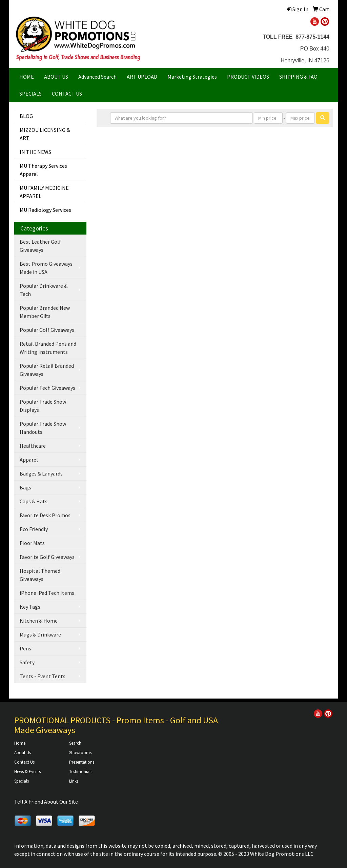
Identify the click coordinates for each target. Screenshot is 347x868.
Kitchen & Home (39, 621)
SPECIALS (30, 94)
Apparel (29, 460)
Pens (25, 648)
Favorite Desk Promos (45, 515)
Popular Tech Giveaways (47, 388)
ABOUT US (56, 77)
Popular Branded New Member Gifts (45, 312)
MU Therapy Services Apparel (43, 170)
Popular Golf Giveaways (47, 330)
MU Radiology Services (45, 210)
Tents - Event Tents (43, 676)
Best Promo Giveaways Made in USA (46, 268)
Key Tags (30, 607)
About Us (23, 753)
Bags (25, 487)
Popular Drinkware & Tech (44, 290)
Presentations (82, 762)
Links (74, 781)
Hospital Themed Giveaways (40, 575)
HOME (27, 77)
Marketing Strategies (192, 77)
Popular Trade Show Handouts (43, 428)
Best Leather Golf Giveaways (40, 246)
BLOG (26, 116)
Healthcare (33, 446)
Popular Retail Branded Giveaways (47, 370)
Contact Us (24, 762)
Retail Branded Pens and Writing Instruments (48, 348)
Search (75, 743)
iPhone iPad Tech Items (47, 593)
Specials (22, 781)
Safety (27, 662)
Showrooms (80, 753)
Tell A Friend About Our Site (46, 802)
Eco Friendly (34, 529)
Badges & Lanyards (41, 473)
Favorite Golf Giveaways (47, 557)
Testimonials (81, 772)
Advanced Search (97, 77)
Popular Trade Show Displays (43, 406)
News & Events (27, 772)
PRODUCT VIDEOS (248, 77)
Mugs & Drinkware (40, 634)
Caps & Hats (34, 501)
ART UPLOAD (142, 77)
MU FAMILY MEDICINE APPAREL (44, 192)
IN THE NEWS (35, 152)
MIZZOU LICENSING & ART (45, 134)
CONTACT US (67, 94)
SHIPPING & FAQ (298, 77)
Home (20, 743)
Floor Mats (32, 543)
